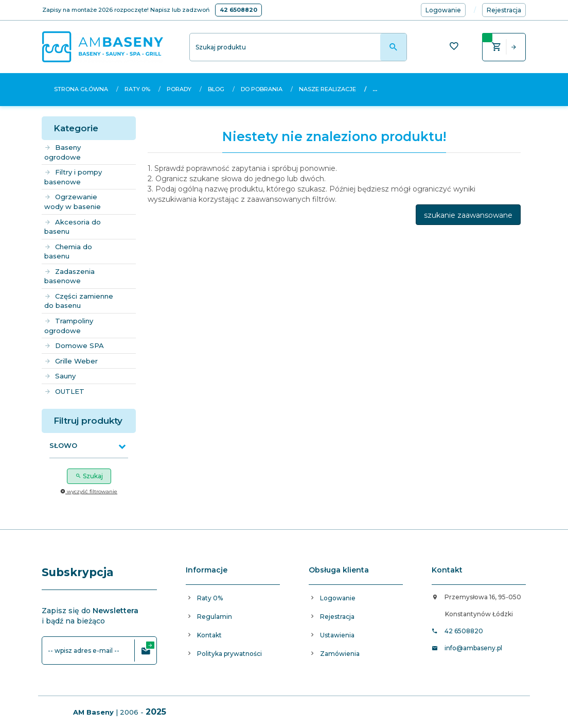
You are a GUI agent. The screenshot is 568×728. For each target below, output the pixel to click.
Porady (179, 89)
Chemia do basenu (68, 252)
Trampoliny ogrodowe (69, 326)
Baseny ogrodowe (63, 152)
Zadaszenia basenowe (69, 276)
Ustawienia (337, 635)
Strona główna (81, 89)
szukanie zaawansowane (468, 215)
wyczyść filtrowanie (89, 491)
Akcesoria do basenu (73, 227)
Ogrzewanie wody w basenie (73, 202)
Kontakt (209, 635)
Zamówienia (340, 654)
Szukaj (89, 476)
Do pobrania (262, 89)
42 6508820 (238, 10)
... (375, 89)
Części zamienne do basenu (79, 301)
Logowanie (338, 598)
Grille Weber (71, 361)
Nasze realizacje (327, 89)
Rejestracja (337, 617)
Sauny (60, 376)
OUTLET (64, 391)
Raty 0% (137, 89)
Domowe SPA (74, 345)
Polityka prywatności (229, 654)
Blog (216, 89)
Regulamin (215, 617)
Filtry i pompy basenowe (73, 177)
